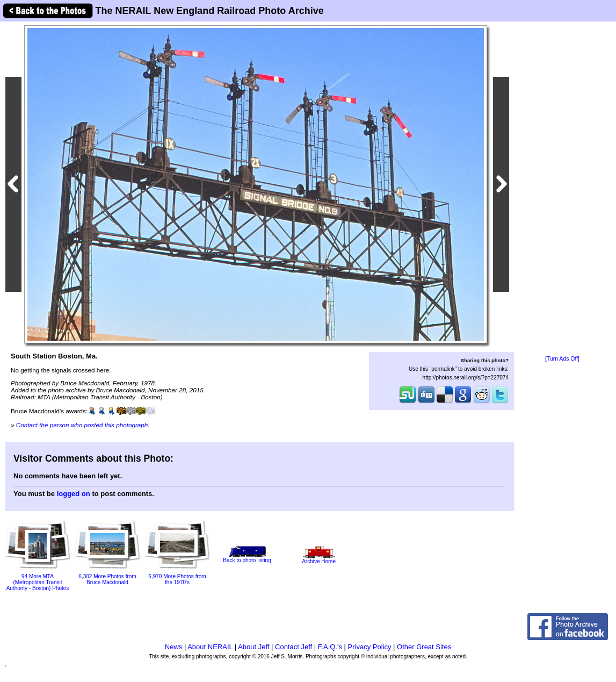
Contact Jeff (293, 647)
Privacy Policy (370, 647)
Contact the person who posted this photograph (82, 425)
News (174, 647)
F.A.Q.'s (330, 647)
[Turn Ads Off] (562, 359)
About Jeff (253, 647)
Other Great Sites (424, 647)
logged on (74, 494)
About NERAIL (210, 647)
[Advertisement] (562, 189)
